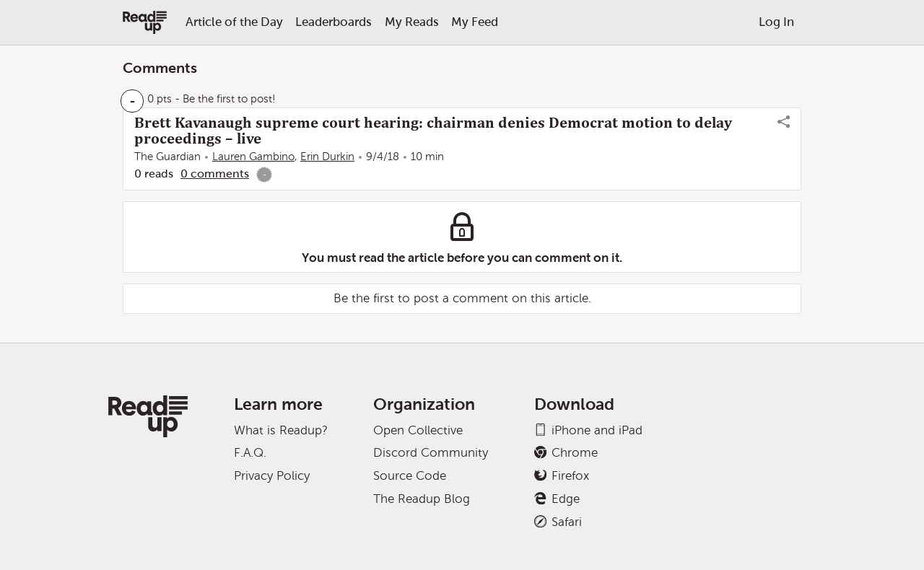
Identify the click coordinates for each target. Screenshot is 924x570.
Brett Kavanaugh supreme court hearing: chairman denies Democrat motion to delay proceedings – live (433, 131)
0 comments (215, 174)
